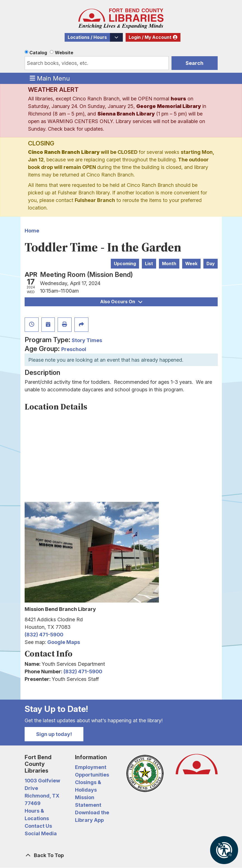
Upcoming (125, 264)
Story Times (87, 340)
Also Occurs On (121, 302)
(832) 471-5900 (44, 635)
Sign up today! (54, 734)
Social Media (41, 833)
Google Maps (64, 642)
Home (32, 231)
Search (194, 63)
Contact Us (38, 826)
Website (64, 53)
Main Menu (50, 78)
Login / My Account (150, 37)
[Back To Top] (121, 855)
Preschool (74, 349)
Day (211, 264)
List (149, 264)
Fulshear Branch (95, 200)
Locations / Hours (87, 37)
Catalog (38, 53)
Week (191, 264)
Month (169, 264)
